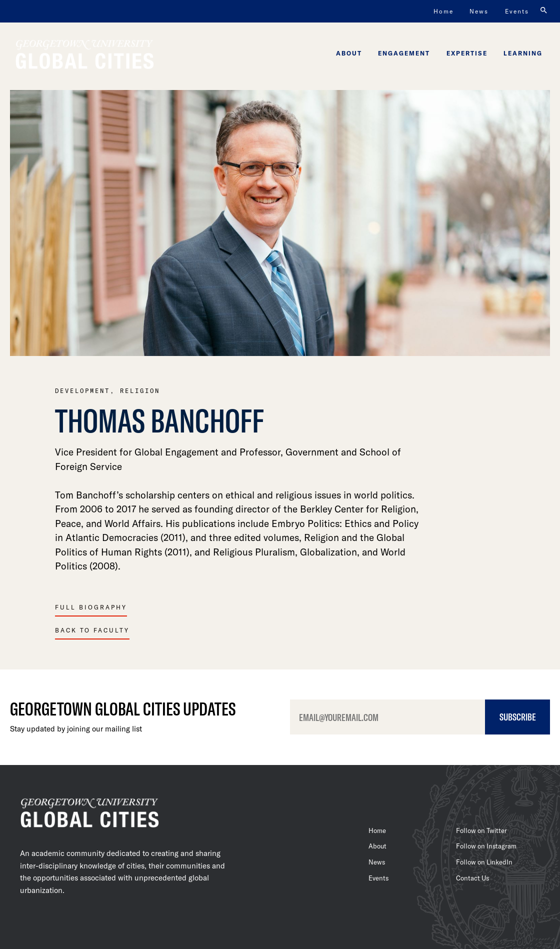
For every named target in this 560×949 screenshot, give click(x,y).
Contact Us (472, 878)
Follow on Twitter (481, 830)
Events (517, 11)
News (479, 11)
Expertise (467, 53)
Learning (523, 53)
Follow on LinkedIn (484, 862)
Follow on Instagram (486, 846)
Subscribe (518, 716)
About (349, 53)
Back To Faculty (92, 630)
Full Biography (91, 607)
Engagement (404, 53)
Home (443, 11)
